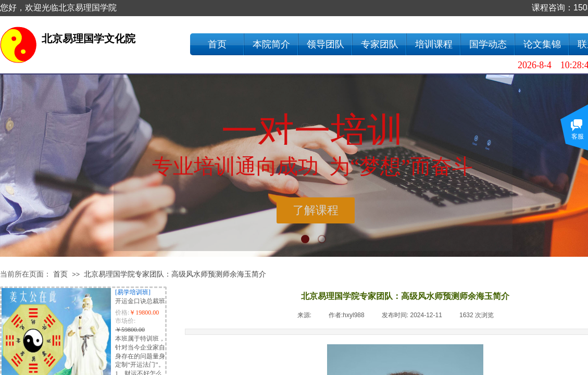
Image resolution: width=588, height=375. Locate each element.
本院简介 (271, 44)
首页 (217, 44)
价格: (122, 312)
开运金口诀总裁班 (140, 301)
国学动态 (488, 44)
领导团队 (326, 44)
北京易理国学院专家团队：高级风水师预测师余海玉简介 (175, 274)
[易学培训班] (133, 292)
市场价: (125, 321)
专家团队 (380, 44)
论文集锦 (542, 44)
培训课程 (434, 44)
